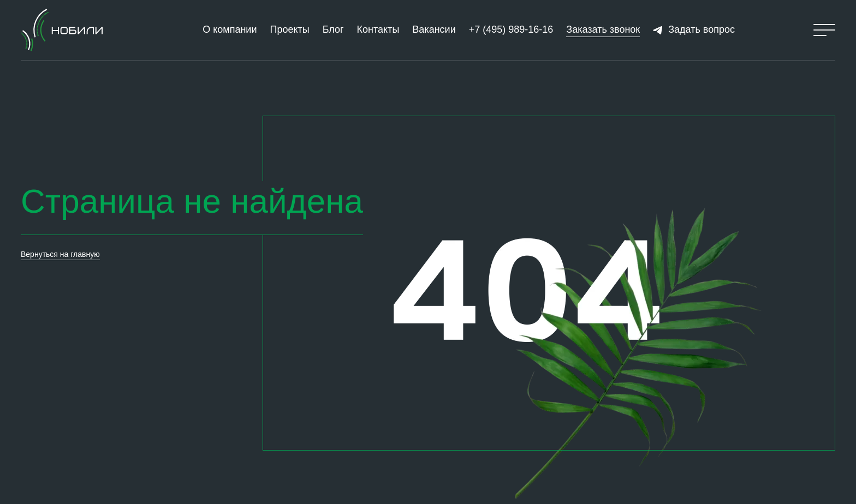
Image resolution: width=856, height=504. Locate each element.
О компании (230, 29)
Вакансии (434, 29)
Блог (333, 29)
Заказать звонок (603, 29)
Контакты (378, 29)
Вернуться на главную (60, 254)
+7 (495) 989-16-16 (511, 29)
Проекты (289, 29)
